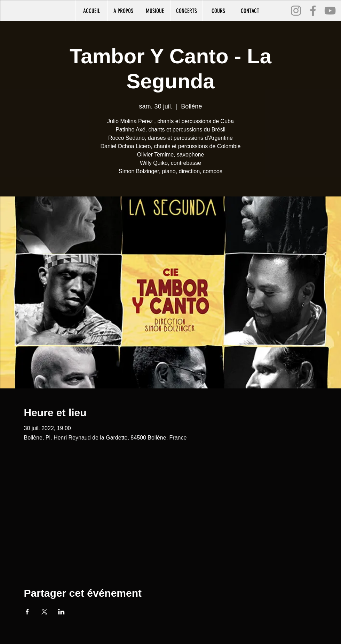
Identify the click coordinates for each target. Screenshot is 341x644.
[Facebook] (313, 11)
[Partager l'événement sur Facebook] (27, 612)
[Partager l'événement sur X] (44, 612)
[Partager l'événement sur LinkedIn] (61, 612)
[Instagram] (296, 11)
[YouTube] (330, 11)
